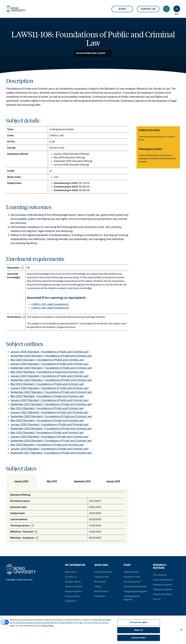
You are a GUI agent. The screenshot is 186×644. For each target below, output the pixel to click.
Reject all (139, 630)
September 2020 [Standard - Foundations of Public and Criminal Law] (51, 418)
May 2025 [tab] (51, 483)
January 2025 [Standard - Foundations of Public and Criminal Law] (49, 365)
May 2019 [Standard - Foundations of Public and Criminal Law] (47, 434)
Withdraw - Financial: (24, 533)
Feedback (100, 596)
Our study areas (132, 582)
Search (167, 10)
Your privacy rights (139, 622)
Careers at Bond (74, 586)
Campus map (102, 577)
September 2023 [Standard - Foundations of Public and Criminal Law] (51, 382)
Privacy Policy (73, 596)
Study (122, 10)
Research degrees (163, 589)
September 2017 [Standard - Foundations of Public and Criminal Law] (51, 454)
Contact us (148, 10)
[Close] (181, 630)
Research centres (162, 585)
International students (135, 586)
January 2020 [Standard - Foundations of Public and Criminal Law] (49, 426)
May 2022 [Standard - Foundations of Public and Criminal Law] (47, 398)
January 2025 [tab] (21, 483)
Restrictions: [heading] (16, 319)
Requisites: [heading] (15, 269)
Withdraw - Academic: (24, 539)
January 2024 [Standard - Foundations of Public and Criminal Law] (49, 378)
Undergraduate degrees (132, 598)
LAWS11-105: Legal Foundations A (50, 306)
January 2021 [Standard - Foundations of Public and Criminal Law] (49, 414)
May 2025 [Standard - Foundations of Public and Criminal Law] (47, 361)
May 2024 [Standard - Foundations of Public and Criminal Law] (47, 374)
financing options (164, 157)
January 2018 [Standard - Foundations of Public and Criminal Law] (49, 450)
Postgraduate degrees (135, 591)
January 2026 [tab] (111, 483)
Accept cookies (139, 638)
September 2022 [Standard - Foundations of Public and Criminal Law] (51, 394)
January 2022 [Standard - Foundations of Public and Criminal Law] (49, 402)
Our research (160, 575)
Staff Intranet (101, 591)
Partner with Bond (162, 594)
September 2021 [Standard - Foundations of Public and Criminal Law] (51, 406)
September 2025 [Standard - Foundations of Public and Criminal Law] (51, 357)
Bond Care (71, 572)
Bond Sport (100, 582)
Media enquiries (74, 591)
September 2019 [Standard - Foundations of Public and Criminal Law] (51, 430)
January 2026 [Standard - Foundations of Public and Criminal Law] (49, 353)
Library (98, 586)
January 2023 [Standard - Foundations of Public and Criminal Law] (49, 390)
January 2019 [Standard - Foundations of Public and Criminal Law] (49, 438)
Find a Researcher (163, 580)
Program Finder (132, 577)
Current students (103, 572)
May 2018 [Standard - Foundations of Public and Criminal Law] (47, 446)
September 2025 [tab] (81, 483)
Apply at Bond (131, 572)
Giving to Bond (73, 582)
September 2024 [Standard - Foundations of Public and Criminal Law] (51, 370)
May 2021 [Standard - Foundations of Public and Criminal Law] (47, 410)
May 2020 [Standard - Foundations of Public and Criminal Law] (47, 422)
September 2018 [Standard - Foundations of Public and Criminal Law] (51, 442)
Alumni (157, 599)
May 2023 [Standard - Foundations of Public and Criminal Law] (47, 386)
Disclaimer (71, 601)
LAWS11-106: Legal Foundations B (50, 309)
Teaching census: (22, 527)
